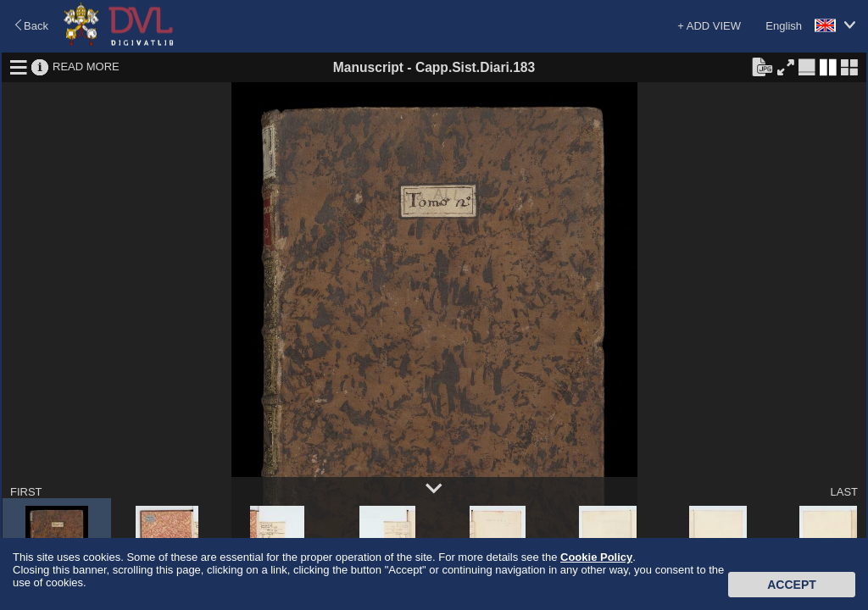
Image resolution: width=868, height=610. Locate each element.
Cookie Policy (596, 557)
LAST (844, 492)
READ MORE (86, 67)
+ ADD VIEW (709, 26)
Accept (792, 585)
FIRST (26, 492)
